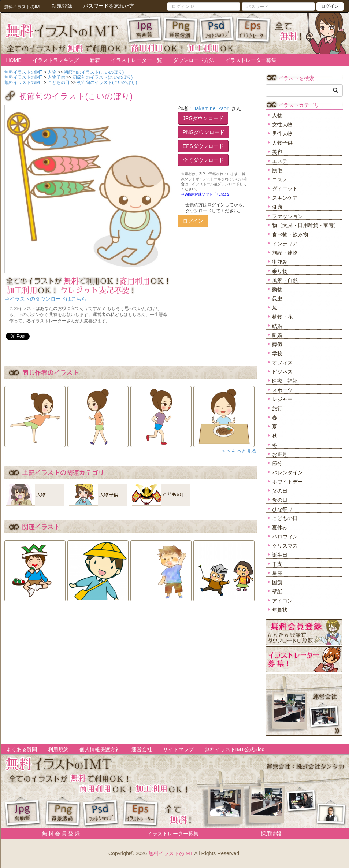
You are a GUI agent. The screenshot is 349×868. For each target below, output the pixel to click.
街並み (280, 262)
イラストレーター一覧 (137, 60)
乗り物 (280, 271)
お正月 (280, 454)
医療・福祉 (285, 381)
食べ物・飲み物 (290, 234)
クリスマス (285, 546)
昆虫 (277, 298)
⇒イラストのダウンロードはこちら (45, 299)
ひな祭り (282, 509)
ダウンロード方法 (194, 60)
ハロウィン (285, 537)
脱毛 (277, 170)
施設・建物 (285, 253)
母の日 (280, 500)
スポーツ (282, 390)
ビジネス (282, 372)
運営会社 (142, 749)
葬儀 (277, 344)
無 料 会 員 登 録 (58, 834)
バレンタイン (287, 472)
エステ (280, 161)
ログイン (330, 6)
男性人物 (282, 134)
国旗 (277, 582)
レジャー (282, 399)
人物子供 (282, 143)
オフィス (282, 363)
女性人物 (282, 125)
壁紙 (277, 591)
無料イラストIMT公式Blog (235, 749)
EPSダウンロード (203, 146)
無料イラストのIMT (171, 853)
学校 (277, 353)
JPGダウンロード (203, 118)
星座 (277, 573)
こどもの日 (285, 518)
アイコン (282, 601)
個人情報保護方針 (100, 749)
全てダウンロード (203, 160)
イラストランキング (56, 60)
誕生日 (280, 555)
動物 (277, 289)
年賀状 (280, 610)
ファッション (287, 216)
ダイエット (285, 189)
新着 (95, 60)
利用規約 (58, 749)
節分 (277, 463)
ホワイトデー (287, 482)
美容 (277, 152)
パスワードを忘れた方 (109, 6)
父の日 (280, 491)
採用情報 (271, 834)
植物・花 (282, 317)
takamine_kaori (212, 108)
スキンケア (285, 198)
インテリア (285, 244)
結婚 (277, 326)
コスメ (280, 179)
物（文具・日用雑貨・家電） (305, 225)
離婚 (277, 335)
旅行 (277, 408)
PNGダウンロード (204, 132)
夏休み (280, 527)
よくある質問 (22, 749)
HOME (14, 60)
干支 (277, 564)
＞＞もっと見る (239, 451)
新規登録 (62, 6)
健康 (277, 207)
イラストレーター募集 (251, 60)
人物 (277, 115)
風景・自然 (285, 280)
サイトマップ (178, 749)
